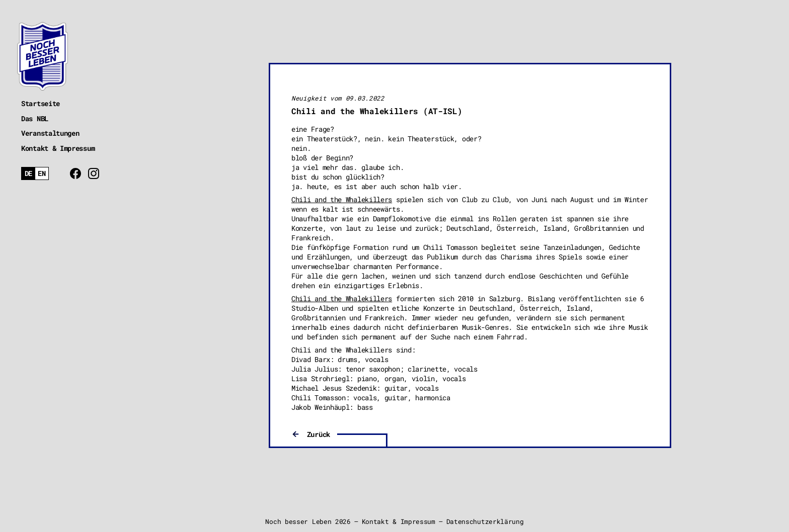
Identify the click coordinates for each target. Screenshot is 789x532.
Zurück (319, 434)
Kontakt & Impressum (58, 148)
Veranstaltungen (50, 133)
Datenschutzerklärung (485, 521)
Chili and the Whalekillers (342, 199)
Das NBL (35, 118)
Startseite (41, 103)
